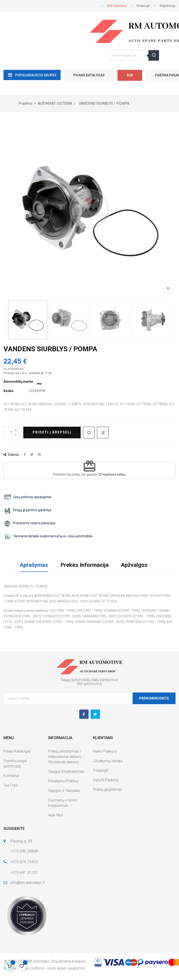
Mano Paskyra (105, 751)
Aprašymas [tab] (34, 565)
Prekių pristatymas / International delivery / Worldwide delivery (66, 757)
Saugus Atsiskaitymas (66, 772)
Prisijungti (101, 770)
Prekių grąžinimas (107, 789)
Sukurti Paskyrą (106, 780)
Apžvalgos (134, 565)
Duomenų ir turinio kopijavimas (63, 803)
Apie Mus (56, 815)
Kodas (9, 391)
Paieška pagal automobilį (15, 764)
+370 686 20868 (24, 851)
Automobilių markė (18, 382)
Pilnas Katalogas (89, 75)
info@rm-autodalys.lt (28, 883)
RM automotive (89, 684)
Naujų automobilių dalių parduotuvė (90, 680)
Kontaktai (11, 776)
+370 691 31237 (24, 873)
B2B (130, 75)
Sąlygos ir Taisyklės (64, 791)
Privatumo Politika (63, 781)
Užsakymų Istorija (108, 761)
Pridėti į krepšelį (52, 432)
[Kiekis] (12, 433)
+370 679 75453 (24, 862)
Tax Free (11, 785)
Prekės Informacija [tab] (84, 565)
